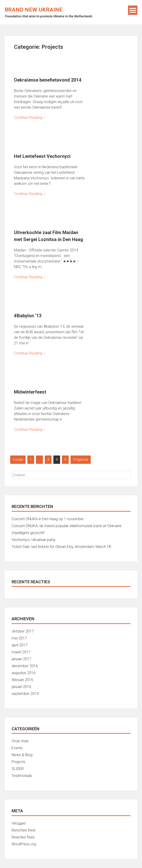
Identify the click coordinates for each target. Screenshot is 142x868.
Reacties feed (23, 837)
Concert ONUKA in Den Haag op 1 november (48, 519)
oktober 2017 (23, 631)
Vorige (18, 460)
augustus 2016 (24, 673)
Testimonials (22, 776)
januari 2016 (21, 687)
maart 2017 (21, 652)
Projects (18, 762)
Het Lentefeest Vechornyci (42, 156)
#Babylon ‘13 (28, 316)
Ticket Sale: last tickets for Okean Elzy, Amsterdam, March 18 (61, 547)
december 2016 (25, 666)
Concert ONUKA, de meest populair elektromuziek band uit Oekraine (67, 526)
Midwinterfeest (30, 392)
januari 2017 (21, 659)
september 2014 (25, 694)
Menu (133, 10)
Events (17, 748)
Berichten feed (23, 830)
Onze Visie (20, 741)
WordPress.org (24, 844)
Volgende (81, 460)
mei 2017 (19, 638)
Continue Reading (30, 118)
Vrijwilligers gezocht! (28, 533)
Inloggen (19, 823)
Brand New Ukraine (34, 10)
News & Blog (22, 755)
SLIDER (18, 769)
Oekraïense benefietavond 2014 (48, 80)
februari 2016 (22, 680)
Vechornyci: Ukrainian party (34, 540)
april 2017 (20, 645)
